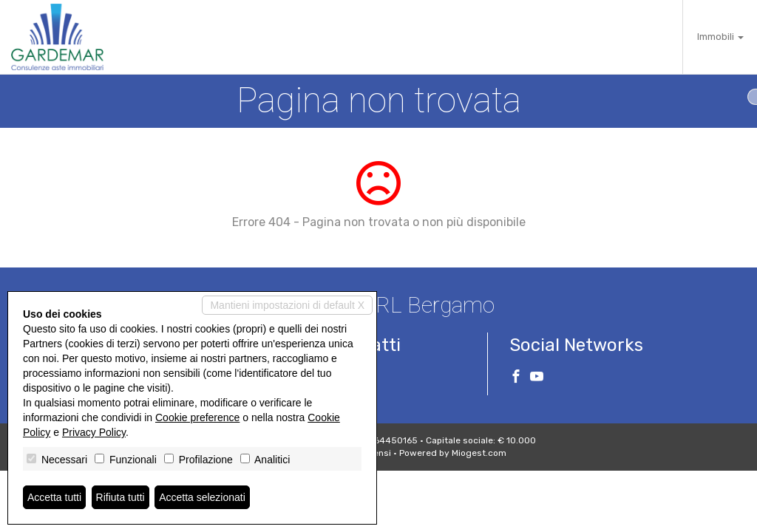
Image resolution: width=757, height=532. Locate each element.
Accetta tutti (54, 497)
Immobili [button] (720, 37)
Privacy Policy (94, 432)
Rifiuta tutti (120, 497)
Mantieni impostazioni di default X (287, 305)
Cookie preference (197, 417)
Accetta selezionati (202, 497)
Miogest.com (479, 453)
